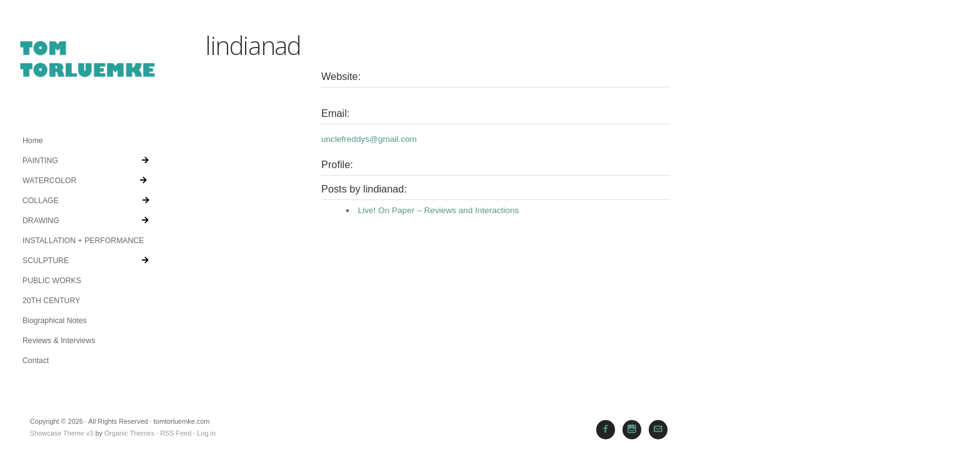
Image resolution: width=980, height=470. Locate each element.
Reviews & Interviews (59, 341)
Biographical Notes (55, 321)
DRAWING (86, 221)
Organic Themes (129, 433)
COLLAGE (86, 201)
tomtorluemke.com (87, 65)
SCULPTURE (86, 261)
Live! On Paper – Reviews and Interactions (439, 210)
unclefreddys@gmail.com (369, 139)
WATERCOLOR (85, 181)
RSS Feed (176, 433)
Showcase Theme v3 (62, 433)
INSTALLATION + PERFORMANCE (83, 241)
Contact (36, 361)
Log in (206, 433)
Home (33, 141)
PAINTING (86, 161)
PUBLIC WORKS (52, 281)
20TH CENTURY (51, 301)
